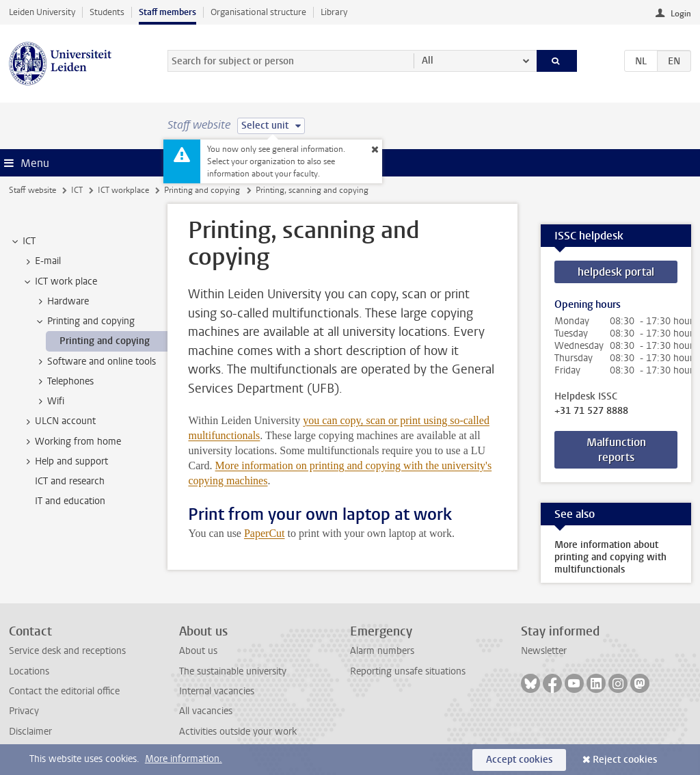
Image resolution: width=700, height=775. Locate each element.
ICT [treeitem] (23, 241)
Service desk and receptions (67, 651)
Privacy (24, 711)
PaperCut (265, 533)
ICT (77, 190)
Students (107, 12)
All (428, 61)
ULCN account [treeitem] (59, 421)
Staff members (167, 12)
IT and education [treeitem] (70, 501)
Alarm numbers (382, 651)
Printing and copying (202, 190)
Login (681, 14)
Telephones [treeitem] (64, 382)
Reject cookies (625, 760)
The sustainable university (233, 671)
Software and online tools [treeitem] (95, 362)
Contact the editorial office (64, 691)
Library (334, 12)
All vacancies (206, 711)
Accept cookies (519, 760)
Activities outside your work (238, 732)
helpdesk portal (616, 272)
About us (198, 651)
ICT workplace (123, 190)
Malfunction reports (616, 450)
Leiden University (42, 12)
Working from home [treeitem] (71, 442)
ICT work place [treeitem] (59, 282)
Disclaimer (30, 732)
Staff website (32, 190)
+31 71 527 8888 (591, 411)
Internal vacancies (217, 691)
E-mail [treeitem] (41, 261)
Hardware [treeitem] (62, 302)
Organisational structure (258, 12)
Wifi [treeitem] (49, 402)
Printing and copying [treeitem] (84, 321)
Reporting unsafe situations (408, 671)
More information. (184, 759)
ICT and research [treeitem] (70, 481)
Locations (29, 671)
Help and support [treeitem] (65, 462)
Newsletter (544, 651)
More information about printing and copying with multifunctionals (610, 557)
